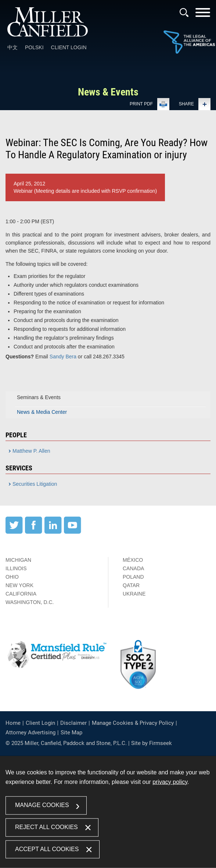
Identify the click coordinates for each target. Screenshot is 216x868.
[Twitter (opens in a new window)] (14, 532)
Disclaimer (73, 723)
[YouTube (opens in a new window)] (73, 532)
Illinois (16, 568)
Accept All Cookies (47, 849)
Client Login (69, 47)
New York (19, 585)
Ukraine (134, 594)
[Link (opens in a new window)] (189, 43)
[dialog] (108, 812)
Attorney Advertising (30, 733)
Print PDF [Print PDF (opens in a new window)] (141, 104)
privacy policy (170, 782)
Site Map (71, 733)
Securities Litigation (35, 484)
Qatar (131, 585)
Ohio (12, 577)
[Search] (184, 12)
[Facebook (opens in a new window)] (34, 532)
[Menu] (203, 15)
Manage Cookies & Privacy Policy (133, 723)
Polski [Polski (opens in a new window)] (34, 47)
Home (13, 723)
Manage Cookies (42, 805)
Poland (133, 577)
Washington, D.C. (30, 602)
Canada (133, 568)
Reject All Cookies (46, 827)
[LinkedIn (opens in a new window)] (53, 532)
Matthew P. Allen (31, 451)
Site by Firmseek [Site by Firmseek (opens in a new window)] (152, 743)
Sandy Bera (63, 357)
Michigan (18, 560)
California (21, 594)
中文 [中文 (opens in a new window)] (12, 47)
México (133, 560)
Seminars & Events (39, 397)
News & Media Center (42, 412)
